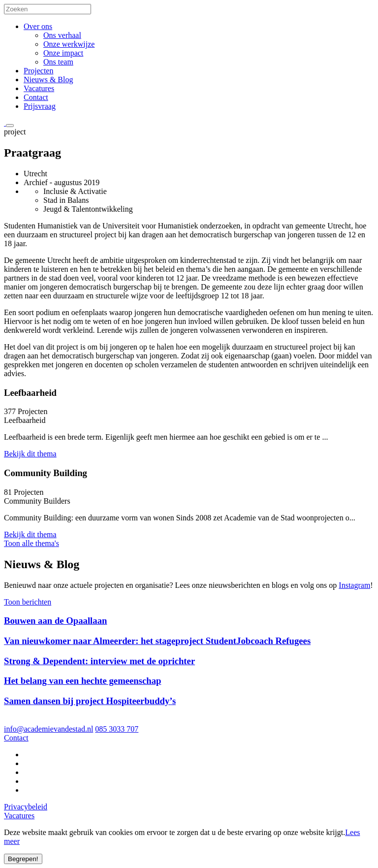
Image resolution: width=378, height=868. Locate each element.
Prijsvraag (40, 106)
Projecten (38, 71)
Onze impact (63, 53)
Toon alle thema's (31, 543)
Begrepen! (23, 859)
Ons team (58, 62)
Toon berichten (28, 602)
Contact (36, 97)
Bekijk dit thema (30, 454)
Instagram (354, 585)
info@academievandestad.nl (48, 729)
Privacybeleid (26, 807)
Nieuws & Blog (48, 80)
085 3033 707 (117, 729)
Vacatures (39, 88)
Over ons (38, 26)
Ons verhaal (62, 35)
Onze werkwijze (69, 44)
